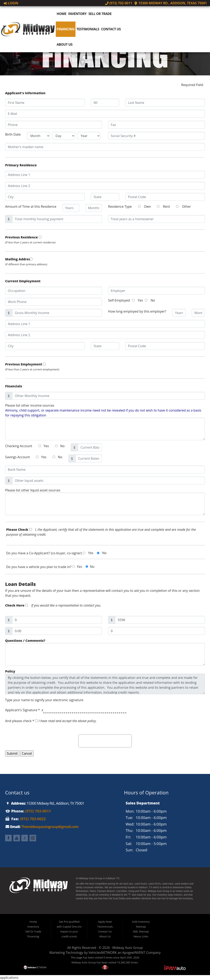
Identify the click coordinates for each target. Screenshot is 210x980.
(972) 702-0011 (119, 3)
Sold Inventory (141, 922)
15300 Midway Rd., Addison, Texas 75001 (171, 3)
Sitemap (141, 927)
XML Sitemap (141, 931)
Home (61, 14)
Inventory (77, 14)
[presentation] (105, 741)
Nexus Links (141, 936)
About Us (64, 44)
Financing (66, 29)
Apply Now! (105, 922)
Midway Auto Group (128, 948)
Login (11, 3)
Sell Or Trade (100, 14)
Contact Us (111, 29)
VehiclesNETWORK (103, 953)
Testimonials (88, 29)
